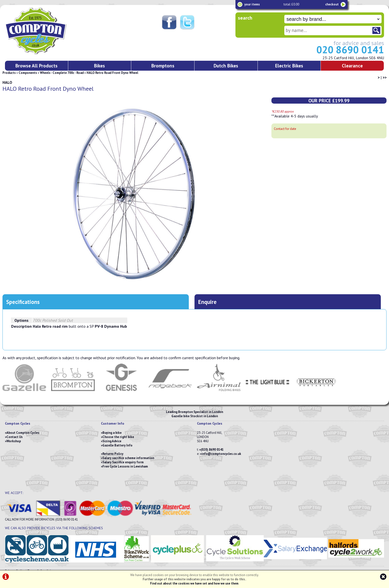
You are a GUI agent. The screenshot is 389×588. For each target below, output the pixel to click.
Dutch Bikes (226, 66)
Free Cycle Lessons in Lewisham (125, 466)
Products (9, 73)
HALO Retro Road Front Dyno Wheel (112, 73)
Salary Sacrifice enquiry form (123, 462)
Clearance (352, 66)
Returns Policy (113, 454)
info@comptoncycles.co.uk (221, 454)
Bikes (99, 66)
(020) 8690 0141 (212, 450)
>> (385, 77)
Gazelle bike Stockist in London (195, 416)
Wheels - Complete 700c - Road (62, 73)
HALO (7, 82)
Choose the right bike (118, 437)
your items (252, 4)
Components (28, 73)
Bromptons (163, 66)
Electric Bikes (289, 66)
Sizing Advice (112, 441)
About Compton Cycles (23, 433)
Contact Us (15, 437)
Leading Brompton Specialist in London (194, 412)
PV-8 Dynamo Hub (111, 326)
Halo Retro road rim (50, 326)
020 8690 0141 (350, 50)
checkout (332, 4)
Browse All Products (36, 66)
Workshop (14, 441)
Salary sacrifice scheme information (128, 458)
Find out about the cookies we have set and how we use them (194, 583)
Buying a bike (112, 433)
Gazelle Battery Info (117, 445)
